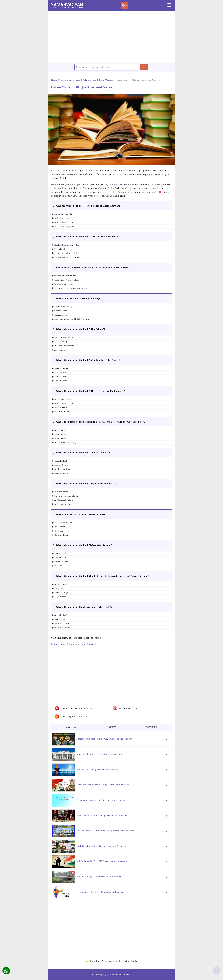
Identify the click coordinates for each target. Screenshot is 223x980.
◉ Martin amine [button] (59, 434)
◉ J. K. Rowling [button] (59, 342)
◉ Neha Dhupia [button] (59, 584)
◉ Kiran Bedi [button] (58, 566)
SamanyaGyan (101, 975)
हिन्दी (124, 6)
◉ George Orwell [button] (60, 311)
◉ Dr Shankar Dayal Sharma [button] (65, 257)
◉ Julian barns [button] (58, 438)
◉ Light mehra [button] (59, 597)
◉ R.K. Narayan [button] (59, 372)
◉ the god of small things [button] (64, 276)
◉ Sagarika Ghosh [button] (60, 473)
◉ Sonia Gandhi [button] (59, 558)
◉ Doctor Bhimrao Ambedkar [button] (65, 245)
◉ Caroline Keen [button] (60, 535)
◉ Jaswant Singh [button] (60, 593)
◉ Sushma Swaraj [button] (60, 562)
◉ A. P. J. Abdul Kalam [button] (63, 222)
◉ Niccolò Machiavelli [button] (62, 337)
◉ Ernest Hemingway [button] (62, 307)
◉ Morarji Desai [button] (59, 407)
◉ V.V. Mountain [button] (60, 492)
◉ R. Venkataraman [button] (61, 504)
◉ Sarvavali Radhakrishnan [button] (65, 496)
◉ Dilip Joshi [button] (58, 588)
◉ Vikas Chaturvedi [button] (61, 627)
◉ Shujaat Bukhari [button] (60, 465)
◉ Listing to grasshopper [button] (63, 284)
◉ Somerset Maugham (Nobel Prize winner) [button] (72, 319)
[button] (6, 971)
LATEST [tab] (111, 727)
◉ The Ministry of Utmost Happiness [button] (69, 288)
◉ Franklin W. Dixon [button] (62, 523)
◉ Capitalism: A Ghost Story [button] (65, 280)
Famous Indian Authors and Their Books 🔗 (74, 644)
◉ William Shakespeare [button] (63, 346)
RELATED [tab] (71, 727)
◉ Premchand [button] (58, 249)
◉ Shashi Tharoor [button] (60, 368)
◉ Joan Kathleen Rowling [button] (64, 442)
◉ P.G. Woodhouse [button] (60, 527)
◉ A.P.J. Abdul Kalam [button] (62, 500)
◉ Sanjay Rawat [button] (59, 619)
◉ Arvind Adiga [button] (59, 381)
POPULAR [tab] (151, 727)
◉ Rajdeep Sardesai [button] (61, 469)
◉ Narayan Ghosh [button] (60, 623)
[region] (112, 36)
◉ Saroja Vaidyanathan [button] (62, 214)
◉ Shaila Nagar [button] (59, 553)
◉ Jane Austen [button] (58, 350)
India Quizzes (85, 716)
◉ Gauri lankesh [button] (59, 461)
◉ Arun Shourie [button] (59, 377)
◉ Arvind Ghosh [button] (59, 615)
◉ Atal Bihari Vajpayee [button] (63, 226)
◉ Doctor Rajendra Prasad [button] (64, 253)
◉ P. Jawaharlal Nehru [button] (62, 412)
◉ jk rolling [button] (57, 531)
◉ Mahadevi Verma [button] (61, 218)
